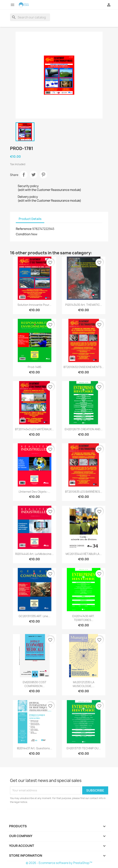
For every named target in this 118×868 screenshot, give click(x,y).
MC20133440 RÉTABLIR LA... (84, 554)
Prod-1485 (34, 367)
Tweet (33, 175)
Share (24, 175)
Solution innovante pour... (34, 305)
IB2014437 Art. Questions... (35, 748)
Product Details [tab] (30, 219)
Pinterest (43, 175)
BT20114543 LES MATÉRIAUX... (34, 429)
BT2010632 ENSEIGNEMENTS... (84, 367)
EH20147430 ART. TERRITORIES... (84, 618)
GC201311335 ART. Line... (35, 616)
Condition (23, 234)
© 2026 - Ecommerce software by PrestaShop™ (59, 863)
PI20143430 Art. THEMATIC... (84, 305)
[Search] (30, 17)
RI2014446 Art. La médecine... (34, 554)
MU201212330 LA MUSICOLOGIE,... (84, 684)
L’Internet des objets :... (34, 492)
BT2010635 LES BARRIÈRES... (84, 492)
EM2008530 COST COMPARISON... (35, 684)
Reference (24, 229)
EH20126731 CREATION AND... (84, 429)
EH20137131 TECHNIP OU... (84, 748)
